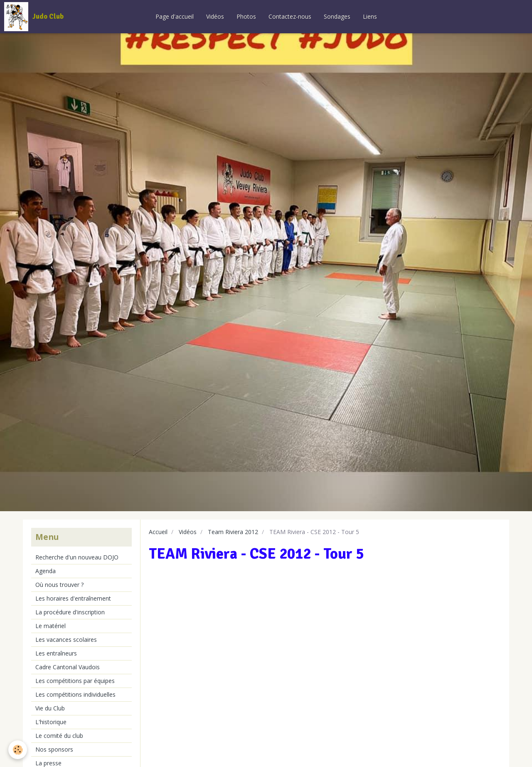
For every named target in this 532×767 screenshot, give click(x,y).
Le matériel (50, 626)
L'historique (51, 722)
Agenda (46, 571)
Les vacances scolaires (66, 640)
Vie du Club (50, 708)
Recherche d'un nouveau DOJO (77, 557)
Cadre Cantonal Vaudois (68, 667)
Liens (370, 16)
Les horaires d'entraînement (73, 598)
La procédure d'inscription (70, 612)
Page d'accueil (175, 16)
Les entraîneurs (56, 653)
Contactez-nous (290, 16)
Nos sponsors (54, 749)
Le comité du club (59, 736)
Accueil (158, 532)
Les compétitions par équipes (75, 681)
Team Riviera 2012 (233, 532)
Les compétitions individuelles (75, 694)
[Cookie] (18, 750)
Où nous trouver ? (59, 585)
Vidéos (215, 16)
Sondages (337, 16)
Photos (246, 16)
